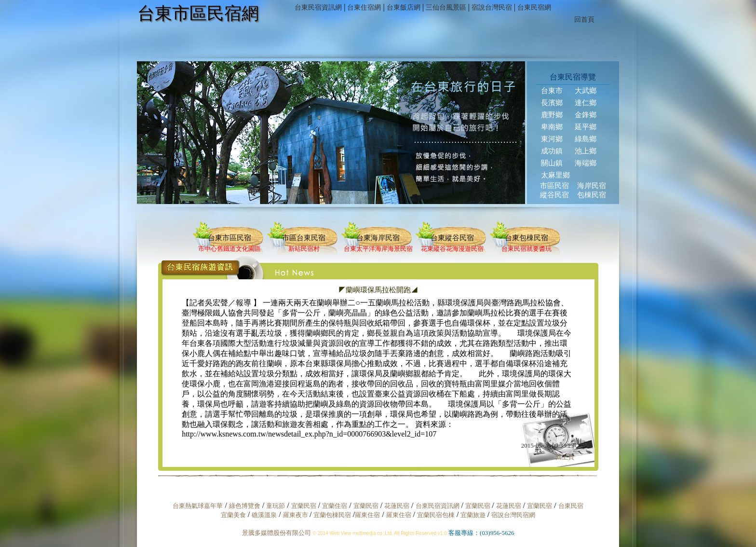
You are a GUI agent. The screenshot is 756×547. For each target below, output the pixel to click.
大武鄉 (586, 91)
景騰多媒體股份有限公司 (277, 533)
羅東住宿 (367, 515)
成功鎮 (552, 151)
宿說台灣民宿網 (513, 515)
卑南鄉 (552, 127)
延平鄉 (586, 127)
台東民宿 (571, 506)
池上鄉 (586, 151)
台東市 (552, 91)
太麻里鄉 (555, 175)
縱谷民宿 (554, 195)
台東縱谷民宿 (452, 238)
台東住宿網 (364, 7)
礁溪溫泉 (264, 515)
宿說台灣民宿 (492, 7)
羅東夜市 (296, 515)
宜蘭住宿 (335, 506)
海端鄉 (586, 163)
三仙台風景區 (446, 7)
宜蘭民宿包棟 (436, 515)
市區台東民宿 (304, 238)
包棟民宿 (592, 195)
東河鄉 (552, 139)
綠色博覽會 (245, 506)
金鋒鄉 (586, 115)
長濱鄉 (552, 103)
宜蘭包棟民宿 (333, 515)
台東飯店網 (404, 7)
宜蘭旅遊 (472, 515)
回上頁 (565, 457)
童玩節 (276, 506)
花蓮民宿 (397, 506)
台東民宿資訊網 (318, 7)
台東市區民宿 (229, 238)
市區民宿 (554, 186)
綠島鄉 (586, 139)
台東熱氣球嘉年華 (198, 506)
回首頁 (584, 20)
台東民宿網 (534, 7)
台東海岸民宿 (378, 238)
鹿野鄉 (552, 115)
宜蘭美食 (233, 515)
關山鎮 (552, 163)
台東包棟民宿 (526, 238)
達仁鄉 (586, 103)
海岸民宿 (592, 186)
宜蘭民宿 (304, 506)
